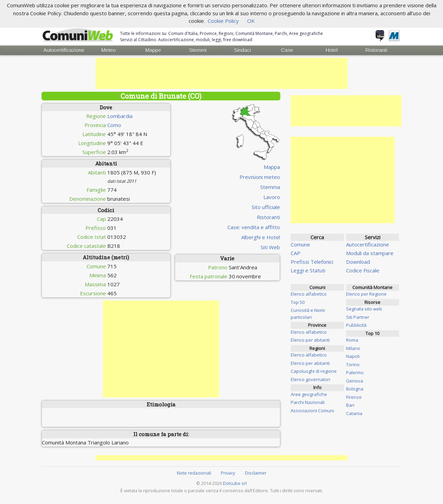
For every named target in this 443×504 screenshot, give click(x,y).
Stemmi (198, 50)
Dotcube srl (235, 483)
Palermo (355, 372)
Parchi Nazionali (308, 402)
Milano (353, 348)
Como (114, 125)
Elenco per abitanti (310, 340)
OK (251, 21)
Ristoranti (376, 50)
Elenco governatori (310, 379)
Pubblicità (356, 325)
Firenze (354, 397)
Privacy (228, 472)
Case (287, 50)
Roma (352, 340)
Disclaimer (256, 472)
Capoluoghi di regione (314, 371)
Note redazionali (194, 472)
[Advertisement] (221, 73)
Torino (353, 364)
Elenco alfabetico (309, 294)
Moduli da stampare (370, 253)
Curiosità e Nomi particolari (308, 313)
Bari (350, 405)
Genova (355, 380)
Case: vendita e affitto (254, 227)
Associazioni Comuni (312, 410)
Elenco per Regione (366, 294)
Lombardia (120, 116)
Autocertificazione (64, 50)
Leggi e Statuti (308, 270)
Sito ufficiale (266, 207)
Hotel (332, 50)
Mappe (153, 50)
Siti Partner (358, 317)
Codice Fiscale (363, 270)
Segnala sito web (364, 308)
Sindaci (242, 50)
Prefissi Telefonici (312, 261)
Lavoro (272, 197)
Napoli (353, 356)
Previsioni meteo (260, 177)
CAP (296, 253)
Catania (354, 413)
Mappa (272, 166)
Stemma (270, 187)
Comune (300, 244)
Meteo (109, 50)
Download (358, 261)
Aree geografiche (309, 394)
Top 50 (298, 302)
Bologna (355, 388)
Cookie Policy (223, 21)
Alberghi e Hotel (261, 237)
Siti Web (270, 247)
